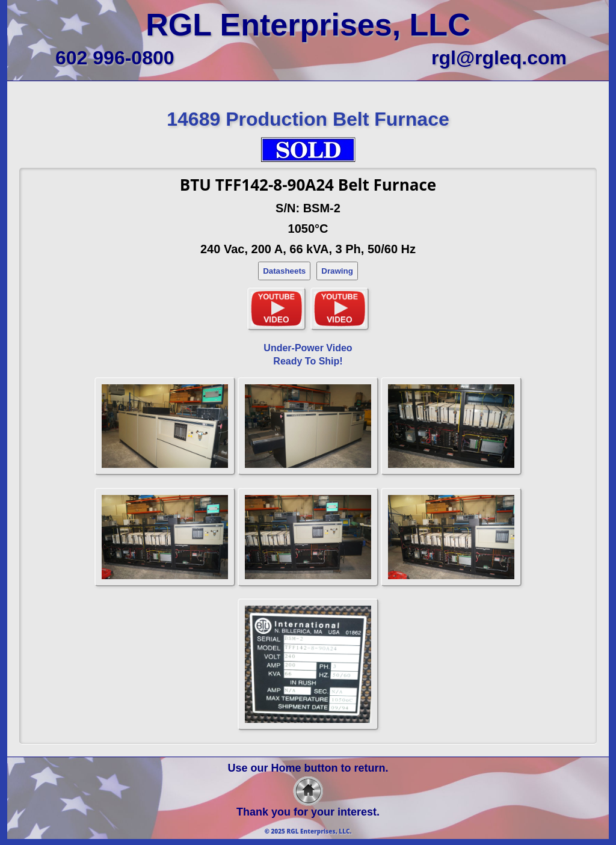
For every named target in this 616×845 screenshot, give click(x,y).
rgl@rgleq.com (499, 58)
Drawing (337, 271)
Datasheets (284, 271)
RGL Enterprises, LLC (308, 25)
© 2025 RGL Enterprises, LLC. (308, 831)
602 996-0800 (115, 58)
